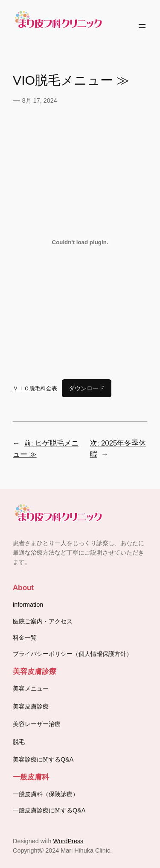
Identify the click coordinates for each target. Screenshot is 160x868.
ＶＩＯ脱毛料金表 (35, 388)
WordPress (68, 841)
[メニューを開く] (142, 26)
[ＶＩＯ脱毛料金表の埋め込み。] (80, 242)
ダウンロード (87, 388)
